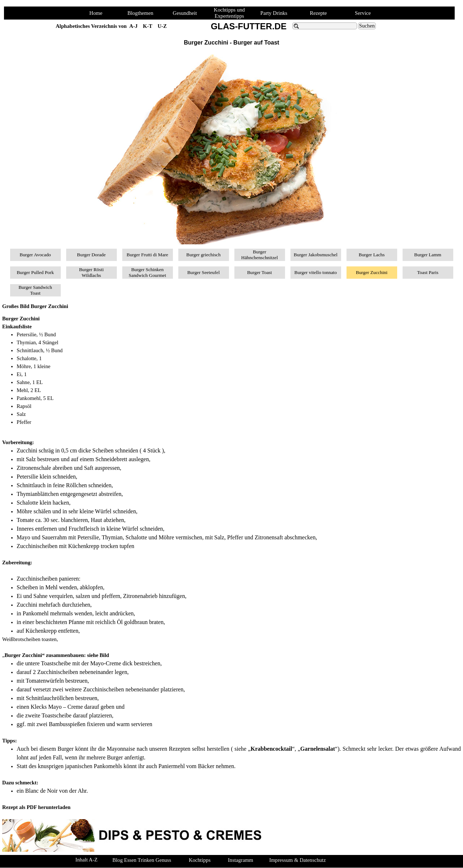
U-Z (162, 26)
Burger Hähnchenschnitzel (260, 255)
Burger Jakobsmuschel (316, 255)
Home (96, 13)
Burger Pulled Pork (35, 272)
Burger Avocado (35, 255)
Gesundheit (185, 13)
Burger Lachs (372, 255)
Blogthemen (140, 13)
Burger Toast (260, 272)
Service (363, 13)
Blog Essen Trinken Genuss (142, 860)
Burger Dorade (91, 255)
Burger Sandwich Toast (35, 290)
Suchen (367, 26)
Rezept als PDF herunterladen (36, 807)
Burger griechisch (203, 255)
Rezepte (318, 13)
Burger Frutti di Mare (147, 255)
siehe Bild (98, 655)
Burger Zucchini (372, 272)
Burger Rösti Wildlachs (91, 272)
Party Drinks (274, 13)
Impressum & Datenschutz (297, 860)
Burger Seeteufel (204, 272)
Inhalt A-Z (86, 860)
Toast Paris (428, 272)
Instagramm (241, 860)
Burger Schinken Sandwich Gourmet (147, 272)
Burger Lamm (428, 255)
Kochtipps (200, 860)
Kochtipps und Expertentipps (229, 13)
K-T (148, 26)
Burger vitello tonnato (316, 272)
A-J (134, 26)
